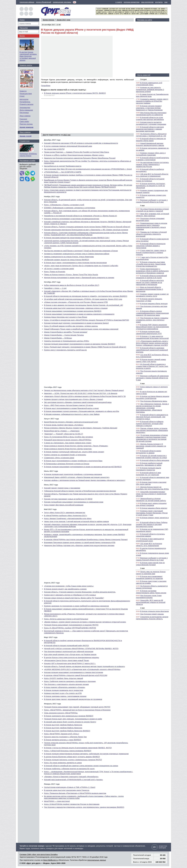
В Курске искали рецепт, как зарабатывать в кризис (65, 589)
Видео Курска (48, 20)
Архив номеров (26, 127)
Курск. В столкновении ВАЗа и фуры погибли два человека (68, 437)
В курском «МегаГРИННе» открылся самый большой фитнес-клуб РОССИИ (76, 675)
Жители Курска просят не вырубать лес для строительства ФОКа (152, 488)
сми (166, 2)
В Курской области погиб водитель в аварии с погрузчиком (153, 159)
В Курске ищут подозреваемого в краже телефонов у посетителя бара (73, 461)
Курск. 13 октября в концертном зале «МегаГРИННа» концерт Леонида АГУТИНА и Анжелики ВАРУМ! (86, 320)
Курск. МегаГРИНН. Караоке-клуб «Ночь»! (62, 734)
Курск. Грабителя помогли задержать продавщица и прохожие (70, 681)
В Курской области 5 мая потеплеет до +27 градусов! (148, 474)
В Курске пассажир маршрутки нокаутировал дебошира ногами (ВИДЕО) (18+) (77, 238)
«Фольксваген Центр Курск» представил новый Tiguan (66, 660)
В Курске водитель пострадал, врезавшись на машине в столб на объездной (151, 186)
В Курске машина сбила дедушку (154, 304)
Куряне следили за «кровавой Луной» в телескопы (65, 455)
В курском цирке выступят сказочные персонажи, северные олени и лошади (76, 308)
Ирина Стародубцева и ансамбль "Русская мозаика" (66, 332)
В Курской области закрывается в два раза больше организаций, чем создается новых (152, 417)
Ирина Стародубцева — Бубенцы (58, 338)
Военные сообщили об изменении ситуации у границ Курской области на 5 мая (152, 378)
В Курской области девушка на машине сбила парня (151, 140)
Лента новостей (144, 75)
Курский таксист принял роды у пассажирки (62, 488)
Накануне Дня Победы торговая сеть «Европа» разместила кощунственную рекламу (79, 545)
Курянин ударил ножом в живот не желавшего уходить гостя (152, 295)
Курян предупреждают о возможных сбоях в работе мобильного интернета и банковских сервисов (152, 271)
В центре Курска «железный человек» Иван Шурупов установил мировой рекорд (28, 56)
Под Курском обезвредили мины (154, 401)
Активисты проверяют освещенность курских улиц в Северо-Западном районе (77, 254)
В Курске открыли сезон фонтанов (155, 611)
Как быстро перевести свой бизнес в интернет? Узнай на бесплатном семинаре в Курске (81, 251)
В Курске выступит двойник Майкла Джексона (63, 725)
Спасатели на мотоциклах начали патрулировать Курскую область (152, 618)
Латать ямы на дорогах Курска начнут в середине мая (151, 573)
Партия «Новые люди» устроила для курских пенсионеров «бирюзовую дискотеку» (152, 430)
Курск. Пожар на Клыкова (55, 272)
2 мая (142, 608)
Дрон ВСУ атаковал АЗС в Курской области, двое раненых (153, 215)
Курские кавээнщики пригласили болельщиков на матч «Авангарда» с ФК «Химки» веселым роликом (86, 230)
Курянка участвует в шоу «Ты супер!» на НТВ (63, 693)
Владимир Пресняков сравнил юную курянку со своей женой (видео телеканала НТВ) (80, 542)
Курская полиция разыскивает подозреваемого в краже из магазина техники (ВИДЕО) (80, 344)
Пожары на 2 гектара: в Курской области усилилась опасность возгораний (151, 234)
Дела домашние (26, 110)
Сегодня (143, 79)
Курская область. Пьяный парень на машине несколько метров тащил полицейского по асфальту (84, 666)
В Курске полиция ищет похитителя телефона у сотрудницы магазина (73, 474)
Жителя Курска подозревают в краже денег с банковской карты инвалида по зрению (79, 278)
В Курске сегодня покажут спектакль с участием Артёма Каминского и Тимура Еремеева (149, 108)
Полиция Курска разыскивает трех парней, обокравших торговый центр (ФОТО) (77, 707)
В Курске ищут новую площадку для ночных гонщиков (151, 504)
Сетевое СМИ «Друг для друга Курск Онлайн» (39, 854)
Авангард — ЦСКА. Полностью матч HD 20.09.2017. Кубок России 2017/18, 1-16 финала (81, 393)
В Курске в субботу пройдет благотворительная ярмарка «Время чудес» (74, 155)
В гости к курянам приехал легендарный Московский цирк (68, 146)
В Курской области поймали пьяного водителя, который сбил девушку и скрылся (150, 424)
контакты (159, 2)
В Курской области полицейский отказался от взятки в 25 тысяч (151, 277)
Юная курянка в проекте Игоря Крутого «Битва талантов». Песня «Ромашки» (76, 446)
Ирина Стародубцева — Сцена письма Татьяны (64, 335)
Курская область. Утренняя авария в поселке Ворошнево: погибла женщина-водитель (80, 592)
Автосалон (24, 99)
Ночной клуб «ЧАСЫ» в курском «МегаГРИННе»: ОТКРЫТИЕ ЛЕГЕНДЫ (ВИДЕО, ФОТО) (81, 648)
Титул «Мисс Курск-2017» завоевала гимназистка (65, 513)
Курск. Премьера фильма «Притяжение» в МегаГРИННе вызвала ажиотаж (75, 793)
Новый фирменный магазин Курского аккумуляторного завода (150, 144)
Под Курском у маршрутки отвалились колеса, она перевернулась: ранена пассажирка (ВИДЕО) (84, 807)
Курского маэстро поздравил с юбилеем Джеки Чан (65, 737)
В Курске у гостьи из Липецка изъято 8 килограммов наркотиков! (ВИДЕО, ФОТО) (78, 748)
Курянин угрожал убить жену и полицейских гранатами (151, 154)
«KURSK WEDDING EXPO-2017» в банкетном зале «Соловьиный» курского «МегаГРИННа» (82, 669)
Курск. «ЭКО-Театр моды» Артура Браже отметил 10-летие (69, 405)
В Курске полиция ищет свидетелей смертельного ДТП (149, 333)
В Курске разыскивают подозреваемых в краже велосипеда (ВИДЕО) (73, 311)
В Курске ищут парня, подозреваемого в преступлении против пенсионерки (75, 263)
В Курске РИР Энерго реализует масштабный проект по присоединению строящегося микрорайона (153, 327)
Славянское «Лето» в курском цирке (59, 458)
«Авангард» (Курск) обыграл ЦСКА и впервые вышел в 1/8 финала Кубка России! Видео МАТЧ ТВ (85, 396)
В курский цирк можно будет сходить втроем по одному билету (70, 722)
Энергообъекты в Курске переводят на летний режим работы (151, 500)
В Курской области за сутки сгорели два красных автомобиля (150, 118)
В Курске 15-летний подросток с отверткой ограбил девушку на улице (151, 457)
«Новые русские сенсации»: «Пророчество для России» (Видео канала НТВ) (76, 302)
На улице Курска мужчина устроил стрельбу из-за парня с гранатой (152, 210)
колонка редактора (132, 2)
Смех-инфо (24, 121)
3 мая (142, 568)
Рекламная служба (27, 161)
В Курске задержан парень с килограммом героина (65, 696)
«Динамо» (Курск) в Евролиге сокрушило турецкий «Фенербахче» (71, 777)
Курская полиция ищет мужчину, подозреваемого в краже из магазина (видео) (76, 323)
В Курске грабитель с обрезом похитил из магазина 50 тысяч (69, 769)
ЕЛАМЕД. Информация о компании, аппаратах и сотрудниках (70, 208)
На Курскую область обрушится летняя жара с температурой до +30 (151, 135)
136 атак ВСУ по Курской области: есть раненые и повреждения (152, 175)
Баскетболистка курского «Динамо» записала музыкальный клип (71, 422)
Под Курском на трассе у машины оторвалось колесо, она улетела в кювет (152, 320)
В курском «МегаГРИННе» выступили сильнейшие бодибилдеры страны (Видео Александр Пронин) (86, 539)
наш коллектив (147, 2)
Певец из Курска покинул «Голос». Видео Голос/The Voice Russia (71, 275)
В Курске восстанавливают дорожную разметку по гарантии (149, 577)
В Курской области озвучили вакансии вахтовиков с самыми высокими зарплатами (150, 129)
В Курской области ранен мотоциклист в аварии (149, 452)
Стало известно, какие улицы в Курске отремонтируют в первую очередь (151, 252)
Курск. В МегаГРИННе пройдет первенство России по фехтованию (72, 804)
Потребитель (25, 102)
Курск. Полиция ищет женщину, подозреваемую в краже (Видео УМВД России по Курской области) (85, 347)
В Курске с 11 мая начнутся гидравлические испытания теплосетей (152, 337)
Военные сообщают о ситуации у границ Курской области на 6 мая (152, 201)
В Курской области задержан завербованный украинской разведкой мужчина (152, 350)
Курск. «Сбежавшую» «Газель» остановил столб (64, 205)
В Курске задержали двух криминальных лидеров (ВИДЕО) (69, 716)
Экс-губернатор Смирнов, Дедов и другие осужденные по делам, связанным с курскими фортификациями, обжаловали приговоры (152, 408)
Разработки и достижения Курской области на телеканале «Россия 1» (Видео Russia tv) (80, 216)
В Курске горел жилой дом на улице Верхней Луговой (150, 564)
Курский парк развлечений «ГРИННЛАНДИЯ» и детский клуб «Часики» (73, 780)
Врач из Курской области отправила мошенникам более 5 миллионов (150, 289)
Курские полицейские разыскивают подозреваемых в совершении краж (74, 502)
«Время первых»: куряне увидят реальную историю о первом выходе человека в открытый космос (85, 622)
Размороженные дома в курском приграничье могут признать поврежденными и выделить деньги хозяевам (152, 226)
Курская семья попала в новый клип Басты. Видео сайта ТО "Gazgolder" (74, 598)
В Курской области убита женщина (155, 460)
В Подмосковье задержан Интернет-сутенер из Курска (67, 464)
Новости (23, 91)
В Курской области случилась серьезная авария (150, 535)
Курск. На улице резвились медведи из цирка (63, 763)
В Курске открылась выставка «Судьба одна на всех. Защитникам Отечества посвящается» (151, 264)
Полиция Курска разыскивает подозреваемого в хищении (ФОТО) (71, 625)
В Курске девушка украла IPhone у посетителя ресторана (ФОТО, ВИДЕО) (75, 93)
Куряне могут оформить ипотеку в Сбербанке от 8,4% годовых (70, 595)
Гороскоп (23, 119)
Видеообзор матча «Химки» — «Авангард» (62, 431)
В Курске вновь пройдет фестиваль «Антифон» (64, 425)
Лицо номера (25, 116)
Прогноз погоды (26, 124)
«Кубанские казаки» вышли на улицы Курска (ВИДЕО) (66, 260)
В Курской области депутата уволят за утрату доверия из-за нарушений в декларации (150, 282)
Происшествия (26, 94)
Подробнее (46, 86)
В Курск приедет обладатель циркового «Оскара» (65, 687)
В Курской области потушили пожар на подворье (150, 180)
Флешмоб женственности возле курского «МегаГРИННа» (68, 440)
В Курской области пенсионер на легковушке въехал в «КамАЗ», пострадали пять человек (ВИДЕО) (86, 296)
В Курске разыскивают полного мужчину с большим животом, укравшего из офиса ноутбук (82, 411)
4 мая (142, 383)
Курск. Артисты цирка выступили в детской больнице (66, 619)
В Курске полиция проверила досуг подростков (64, 690)
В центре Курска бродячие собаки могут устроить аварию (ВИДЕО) (72, 757)
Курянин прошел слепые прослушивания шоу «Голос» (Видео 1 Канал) (74, 399)
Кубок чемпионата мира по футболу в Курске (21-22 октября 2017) (72, 285)
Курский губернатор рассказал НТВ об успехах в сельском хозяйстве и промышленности (81, 143)
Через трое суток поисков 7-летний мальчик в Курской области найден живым (76, 521)
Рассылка (24, 28)
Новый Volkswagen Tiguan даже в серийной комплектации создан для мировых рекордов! (81, 329)
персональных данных (97, 860)
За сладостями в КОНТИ (54, 149)
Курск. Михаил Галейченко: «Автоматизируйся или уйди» (68, 518)
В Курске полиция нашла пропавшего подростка (149, 469)
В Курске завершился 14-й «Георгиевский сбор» (149, 84)
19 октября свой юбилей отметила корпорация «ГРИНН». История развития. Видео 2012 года (83, 299)
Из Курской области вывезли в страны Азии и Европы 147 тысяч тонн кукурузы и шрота (152, 366)
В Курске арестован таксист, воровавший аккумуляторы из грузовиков (73, 699)
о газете (119, 2)
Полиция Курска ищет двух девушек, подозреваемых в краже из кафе (73, 719)
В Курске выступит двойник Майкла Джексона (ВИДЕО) (67, 731)
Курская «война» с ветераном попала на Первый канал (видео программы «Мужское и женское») (85, 480)
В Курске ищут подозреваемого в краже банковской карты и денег (71, 408)
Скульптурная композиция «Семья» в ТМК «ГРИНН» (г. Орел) (70, 787)
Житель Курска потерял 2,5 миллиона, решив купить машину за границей (151, 446)
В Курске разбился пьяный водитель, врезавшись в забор (149, 464)
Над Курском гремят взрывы (152, 614)
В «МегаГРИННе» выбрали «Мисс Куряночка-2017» (66, 515)
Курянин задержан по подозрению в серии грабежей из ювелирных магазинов (76, 606)
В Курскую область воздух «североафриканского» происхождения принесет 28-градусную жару (152, 313)
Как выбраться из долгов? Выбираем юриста (63, 166)
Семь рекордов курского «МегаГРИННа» (61, 713)
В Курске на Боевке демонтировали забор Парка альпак (151, 592)
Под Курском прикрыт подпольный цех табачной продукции (69, 651)
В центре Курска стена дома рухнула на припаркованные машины (71, 657)
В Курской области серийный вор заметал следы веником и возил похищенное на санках (81, 766)
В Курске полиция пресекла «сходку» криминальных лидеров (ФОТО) (73, 760)
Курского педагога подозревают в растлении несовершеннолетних (72, 219)
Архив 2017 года (63, 20)
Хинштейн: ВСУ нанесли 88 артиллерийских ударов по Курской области (151, 602)
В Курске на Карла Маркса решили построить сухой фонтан (153, 397)
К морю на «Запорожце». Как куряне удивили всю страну (68, 443)
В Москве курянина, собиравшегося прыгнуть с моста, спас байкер (72, 414)
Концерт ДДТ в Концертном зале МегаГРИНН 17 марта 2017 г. (70, 663)
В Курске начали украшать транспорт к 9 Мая (149, 300)
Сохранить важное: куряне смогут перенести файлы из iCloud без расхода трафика (152, 101)
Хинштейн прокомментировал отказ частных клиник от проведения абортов (151, 494)
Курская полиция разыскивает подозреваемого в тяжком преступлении (74, 672)
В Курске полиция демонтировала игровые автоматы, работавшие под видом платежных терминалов (86, 754)
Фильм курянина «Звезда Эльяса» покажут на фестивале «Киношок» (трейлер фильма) (81, 428)
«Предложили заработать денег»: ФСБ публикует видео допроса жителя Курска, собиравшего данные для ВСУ (152, 343)
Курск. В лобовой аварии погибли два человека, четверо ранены (71, 326)
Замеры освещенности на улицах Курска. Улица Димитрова (69, 257)
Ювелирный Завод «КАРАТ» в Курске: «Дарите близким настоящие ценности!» (77, 477)
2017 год (67, 135)
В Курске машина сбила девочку (154, 508)
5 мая (142, 206)
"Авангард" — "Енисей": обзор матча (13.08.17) (64, 434)
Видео (22, 36)
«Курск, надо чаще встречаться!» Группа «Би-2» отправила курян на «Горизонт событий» (81, 266)
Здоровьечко (25, 108)
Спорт (22, 96)
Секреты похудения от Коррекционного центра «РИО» (67, 341)
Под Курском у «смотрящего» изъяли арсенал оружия (66, 684)
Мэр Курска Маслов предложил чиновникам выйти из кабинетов (151, 114)
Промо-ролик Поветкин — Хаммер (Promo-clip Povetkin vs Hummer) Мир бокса (77, 152)
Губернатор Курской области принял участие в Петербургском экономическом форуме (80, 491)
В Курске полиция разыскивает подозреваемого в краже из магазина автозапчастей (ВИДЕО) (83, 467)
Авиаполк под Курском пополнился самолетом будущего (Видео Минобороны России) (80, 158)
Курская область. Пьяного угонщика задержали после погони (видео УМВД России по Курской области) (87, 227)
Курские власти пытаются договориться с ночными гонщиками (151, 123)
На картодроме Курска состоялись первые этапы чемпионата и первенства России (152, 164)
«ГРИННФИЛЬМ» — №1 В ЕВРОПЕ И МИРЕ (63, 172)
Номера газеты (26, 65)
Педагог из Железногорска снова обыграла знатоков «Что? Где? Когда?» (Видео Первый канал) (84, 390)
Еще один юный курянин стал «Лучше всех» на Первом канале (70, 654)
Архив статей (26, 136)
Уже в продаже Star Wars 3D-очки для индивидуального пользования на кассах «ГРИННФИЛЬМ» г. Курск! (88, 169)
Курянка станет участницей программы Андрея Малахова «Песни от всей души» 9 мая (152, 513)
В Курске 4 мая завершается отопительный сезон (150, 540)
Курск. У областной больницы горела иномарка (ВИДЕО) (68, 751)
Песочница (24, 113)
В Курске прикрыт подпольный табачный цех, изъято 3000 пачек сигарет (74, 452)
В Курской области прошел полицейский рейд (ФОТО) (66, 646)
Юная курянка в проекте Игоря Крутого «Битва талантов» (68, 449)
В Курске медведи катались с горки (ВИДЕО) (63, 740)
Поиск (22, 20)
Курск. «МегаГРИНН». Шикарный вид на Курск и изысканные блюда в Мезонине (77, 710)
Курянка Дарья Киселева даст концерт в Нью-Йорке (66, 317)
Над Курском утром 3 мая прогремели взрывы (149, 596)
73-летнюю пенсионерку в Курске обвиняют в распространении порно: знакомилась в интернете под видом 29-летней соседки (152, 438)
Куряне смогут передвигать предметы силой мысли (65, 350)
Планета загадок (26, 104)
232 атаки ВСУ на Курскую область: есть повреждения (149, 545)
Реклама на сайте (145, 20)
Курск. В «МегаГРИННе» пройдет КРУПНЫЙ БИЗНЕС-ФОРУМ (70, 628)
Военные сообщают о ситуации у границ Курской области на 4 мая (152, 559)
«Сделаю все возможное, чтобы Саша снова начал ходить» (69, 586)
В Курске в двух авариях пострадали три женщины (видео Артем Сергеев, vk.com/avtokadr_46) (83, 305)
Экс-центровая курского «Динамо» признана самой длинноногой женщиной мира (78, 402)
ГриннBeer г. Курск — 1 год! (55, 288)
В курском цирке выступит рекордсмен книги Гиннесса (67, 790)
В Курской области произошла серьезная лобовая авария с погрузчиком (151, 246)
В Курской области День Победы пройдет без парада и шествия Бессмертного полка (152, 524)
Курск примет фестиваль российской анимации (64, 505)
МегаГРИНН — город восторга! (57, 801)
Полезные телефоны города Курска (28, 155)
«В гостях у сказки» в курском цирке (59, 269)
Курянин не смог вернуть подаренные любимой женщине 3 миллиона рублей (150, 89)
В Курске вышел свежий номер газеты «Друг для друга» (151, 360)
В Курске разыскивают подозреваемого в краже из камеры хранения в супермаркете (79, 314)
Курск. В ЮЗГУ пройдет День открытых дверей (63, 678)
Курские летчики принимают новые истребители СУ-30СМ (68, 499)
